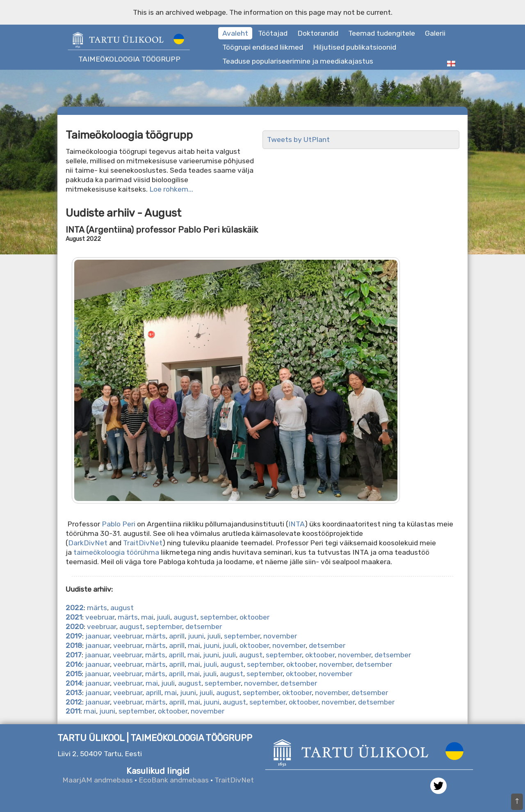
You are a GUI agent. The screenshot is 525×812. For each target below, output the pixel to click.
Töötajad (273, 33)
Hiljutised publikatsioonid (355, 47)
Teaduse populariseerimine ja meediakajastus (298, 61)
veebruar (100, 617)
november (280, 636)
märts (97, 608)
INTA (297, 524)
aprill (177, 636)
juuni (196, 636)
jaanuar (98, 636)
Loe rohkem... (171, 189)
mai (147, 617)
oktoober (255, 617)
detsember (204, 627)
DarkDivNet (88, 543)
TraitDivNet (143, 543)
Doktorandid (318, 33)
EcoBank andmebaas (174, 780)
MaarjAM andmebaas (98, 780)
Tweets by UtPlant (298, 140)
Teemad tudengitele (382, 33)
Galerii (435, 33)
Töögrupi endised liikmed (263, 47)
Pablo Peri (119, 524)
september (218, 617)
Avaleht (235, 33)
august (122, 608)
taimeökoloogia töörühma (116, 552)
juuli (163, 617)
